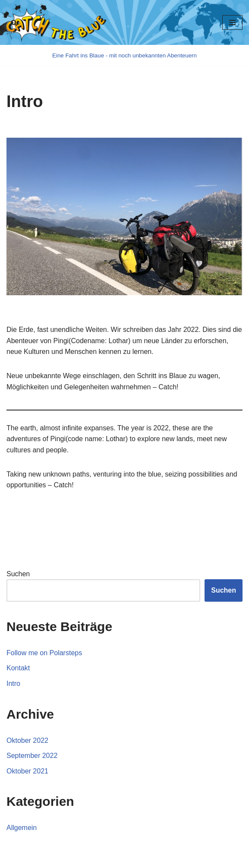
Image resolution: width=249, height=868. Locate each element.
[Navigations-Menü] (232, 22)
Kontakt (18, 668)
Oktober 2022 (27, 740)
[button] (14, 23)
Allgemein (22, 828)
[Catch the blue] (124, 55)
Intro (13, 683)
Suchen (18, 574)
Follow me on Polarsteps (44, 653)
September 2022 (32, 756)
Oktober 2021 (27, 771)
